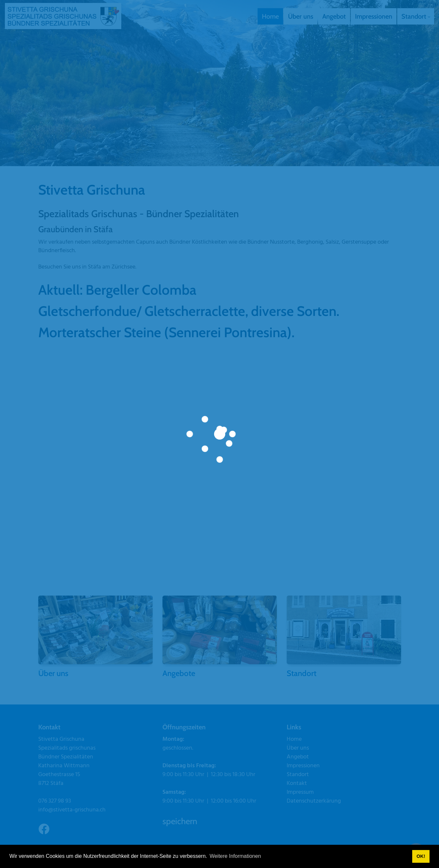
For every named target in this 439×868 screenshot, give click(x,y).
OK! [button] (421, 856)
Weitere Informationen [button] (235, 856)
